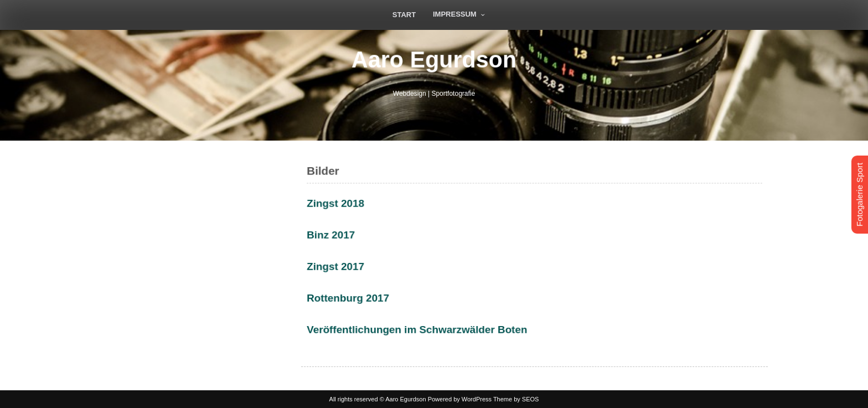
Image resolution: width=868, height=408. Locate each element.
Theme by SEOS (516, 399)
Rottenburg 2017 (351, 297)
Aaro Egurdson (434, 60)
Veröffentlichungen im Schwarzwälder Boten (418, 328)
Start (404, 15)
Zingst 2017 (338, 266)
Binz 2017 (334, 235)
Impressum (455, 14)
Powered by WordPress (460, 399)
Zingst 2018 (338, 204)
